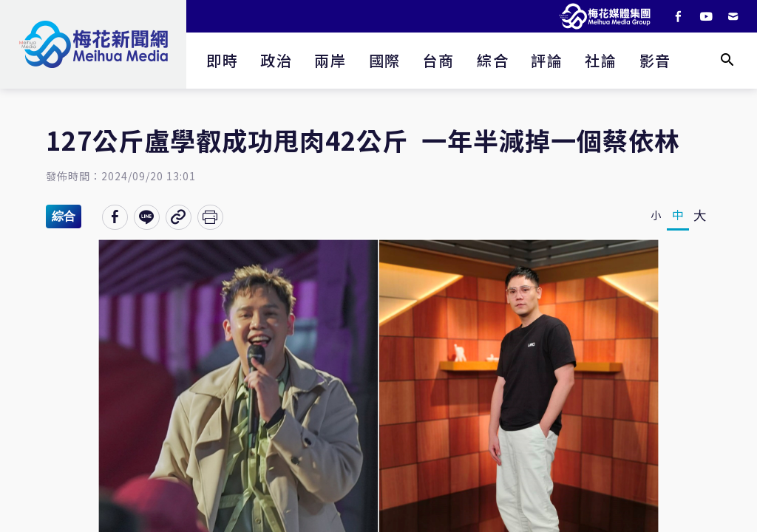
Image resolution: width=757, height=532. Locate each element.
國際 (385, 60)
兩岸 (330, 60)
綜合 (493, 60)
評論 (547, 60)
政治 (276, 60)
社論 (601, 60)
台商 (439, 60)
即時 (222, 60)
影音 (655, 60)
